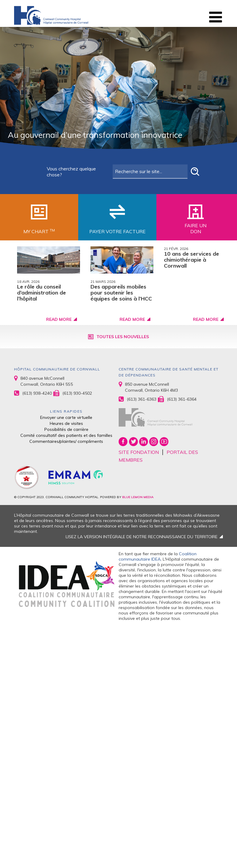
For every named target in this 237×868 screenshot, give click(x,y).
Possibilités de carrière (66, 429)
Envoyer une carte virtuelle (66, 417)
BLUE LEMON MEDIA (138, 497)
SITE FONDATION (139, 452)
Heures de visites (66, 423)
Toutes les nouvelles (123, 337)
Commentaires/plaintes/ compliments (66, 441)
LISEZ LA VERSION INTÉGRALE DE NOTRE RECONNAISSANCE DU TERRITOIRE (142, 537)
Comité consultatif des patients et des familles (66, 435)
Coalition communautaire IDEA (158, 556)
